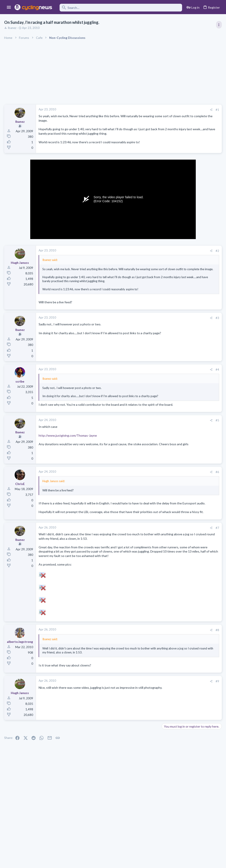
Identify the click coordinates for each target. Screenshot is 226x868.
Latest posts (166, 412)
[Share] (140, 110)
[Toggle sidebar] (219, 25)
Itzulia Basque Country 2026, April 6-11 (190, 249)
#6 (147, 489)
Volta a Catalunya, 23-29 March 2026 (189, 295)
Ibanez (12, 28)
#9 (147, 724)
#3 (147, 327)
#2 (147, 252)
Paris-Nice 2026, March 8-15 (183, 389)
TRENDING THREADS (170, 239)
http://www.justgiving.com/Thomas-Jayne (68, 453)
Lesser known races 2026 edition (186, 477)
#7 (147, 554)
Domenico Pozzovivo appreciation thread (191, 533)
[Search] (120, 8)
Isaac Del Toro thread (178, 422)
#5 (147, 438)
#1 (147, 110)
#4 (147, 379)
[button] (9, 8)
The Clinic (170, 503)
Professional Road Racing (180, 261)
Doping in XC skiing (177, 494)
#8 (147, 669)
